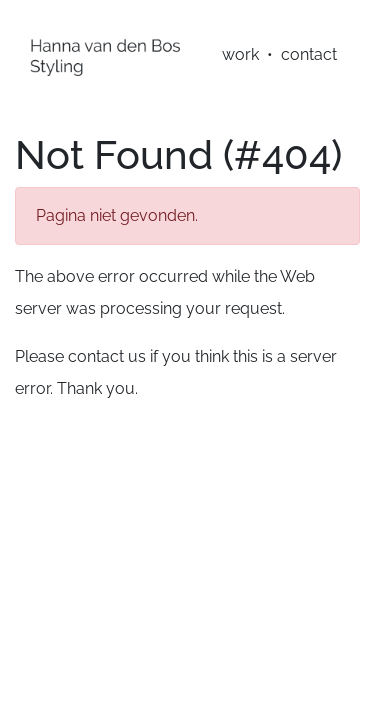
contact (309, 54)
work (240, 54)
